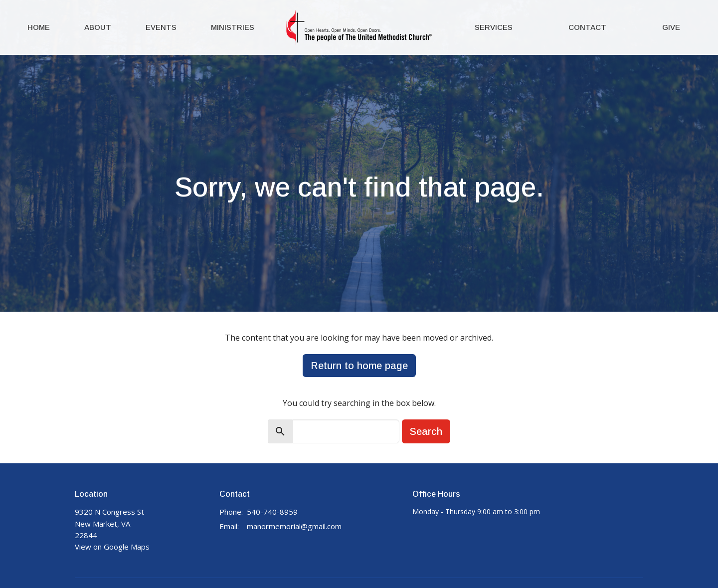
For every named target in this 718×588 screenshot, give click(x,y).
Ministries (233, 27)
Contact (587, 27)
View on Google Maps (112, 547)
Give (671, 27)
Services (494, 27)
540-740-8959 (272, 512)
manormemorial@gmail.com (294, 526)
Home (39, 27)
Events (161, 27)
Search (426, 431)
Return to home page (359, 366)
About (98, 27)
